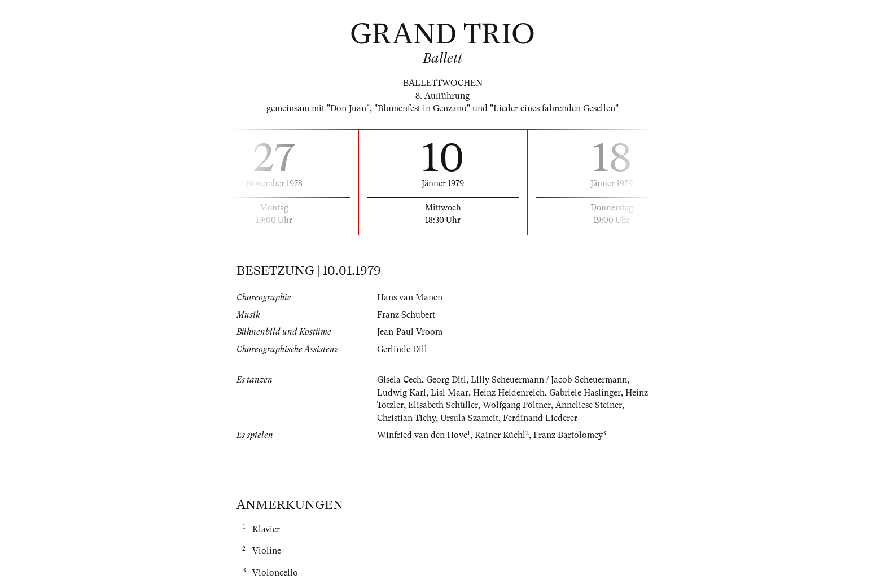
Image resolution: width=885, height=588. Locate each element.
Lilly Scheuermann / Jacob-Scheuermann (549, 380)
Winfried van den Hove (422, 435)
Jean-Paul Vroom (410, 332)
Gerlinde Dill (402, 349)
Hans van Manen (410, 297)
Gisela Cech (399, 380)
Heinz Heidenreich (509, 393)
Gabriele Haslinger (585, 393)
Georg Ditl (446, 380)
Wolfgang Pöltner (517, 405)
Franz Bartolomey (568, 435)
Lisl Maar (450, 393)
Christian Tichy (406, 418)
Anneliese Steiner (589, 405)
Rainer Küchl (500, 435)
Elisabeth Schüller (443, 405)
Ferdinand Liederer (540, 418)
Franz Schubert (406, 315)
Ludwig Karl (402, 393)
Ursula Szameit (469, 418)
